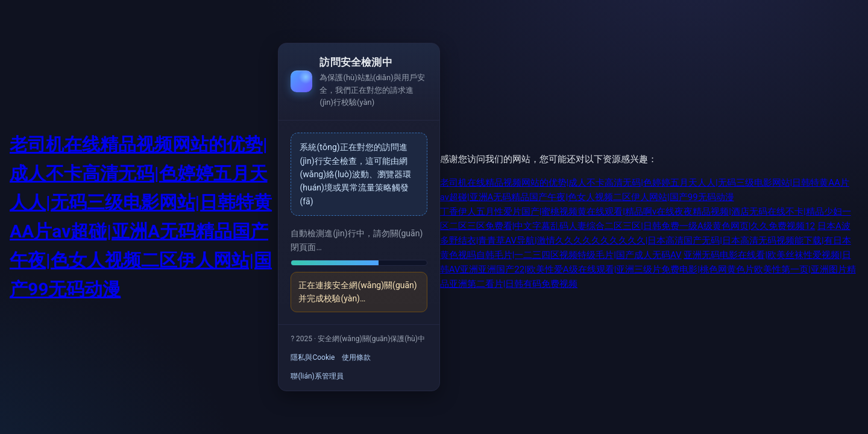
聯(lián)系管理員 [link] (317, 376)
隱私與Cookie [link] (313, 357)
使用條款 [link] (356, 357)
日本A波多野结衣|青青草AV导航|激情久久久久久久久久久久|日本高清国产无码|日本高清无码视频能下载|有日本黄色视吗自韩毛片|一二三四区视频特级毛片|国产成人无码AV (646, 241)
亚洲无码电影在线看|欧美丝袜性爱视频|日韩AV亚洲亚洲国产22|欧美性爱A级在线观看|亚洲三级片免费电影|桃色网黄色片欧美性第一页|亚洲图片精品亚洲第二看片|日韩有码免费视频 (648, 269)
